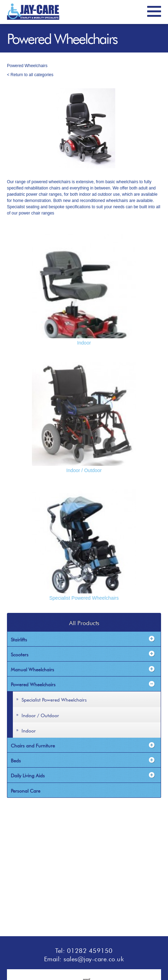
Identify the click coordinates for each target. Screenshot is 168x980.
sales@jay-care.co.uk (94, 958)
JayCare (33, 12)
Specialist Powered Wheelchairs (84, 598)
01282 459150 (90, 950)
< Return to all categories (30, 75)
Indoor (84, 343)
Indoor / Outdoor (84, 470)
